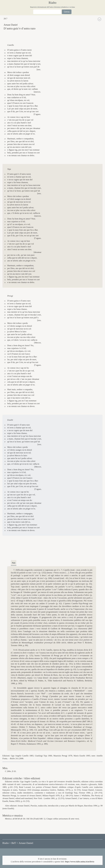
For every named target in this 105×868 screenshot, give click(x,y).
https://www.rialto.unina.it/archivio (80, 862)
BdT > (15, 843)
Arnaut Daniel (26, 843)
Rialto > (7, 843)
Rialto (53, 3)
